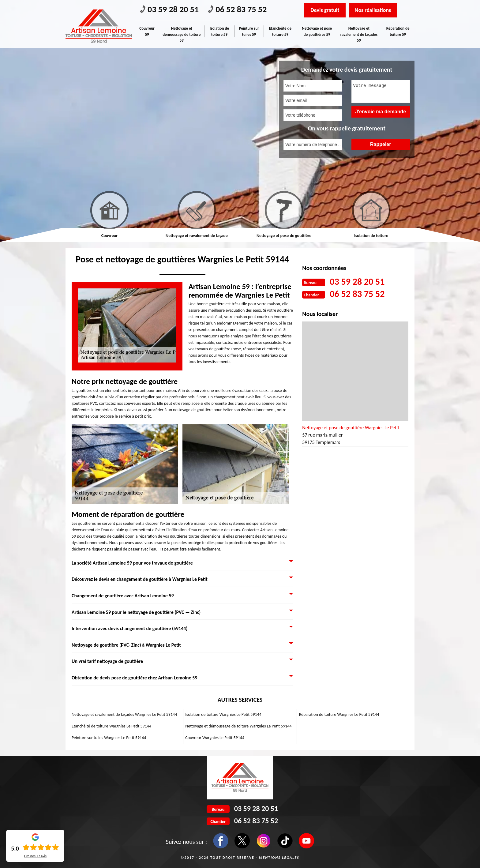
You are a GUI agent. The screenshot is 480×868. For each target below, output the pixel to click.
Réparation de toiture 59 (398, 31)
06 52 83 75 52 (237, 9)
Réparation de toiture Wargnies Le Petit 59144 (339, 714)
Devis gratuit (325, 10)
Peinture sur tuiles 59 (249, 31)
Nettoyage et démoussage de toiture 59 (182, 34)
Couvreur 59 (147, 31)
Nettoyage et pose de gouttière (284, 236)
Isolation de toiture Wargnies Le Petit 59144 (223, 714)
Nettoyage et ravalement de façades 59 (359, 34)
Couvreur (109, 236)
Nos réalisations (373, 10)
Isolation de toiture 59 (219, 31)
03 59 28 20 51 (169, 9)
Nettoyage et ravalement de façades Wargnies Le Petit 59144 (124, 714)
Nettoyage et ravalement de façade (197, 236)
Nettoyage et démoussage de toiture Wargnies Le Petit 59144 (238, 726)
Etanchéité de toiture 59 (280, 31)
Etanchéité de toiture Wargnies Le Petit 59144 (111, 726)
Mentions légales (279, 858)
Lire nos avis (35, 856)
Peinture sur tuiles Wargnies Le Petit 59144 (109, 738)
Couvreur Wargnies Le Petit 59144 (215, 738)
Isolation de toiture (371, 236)
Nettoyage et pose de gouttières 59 (317, 31)
